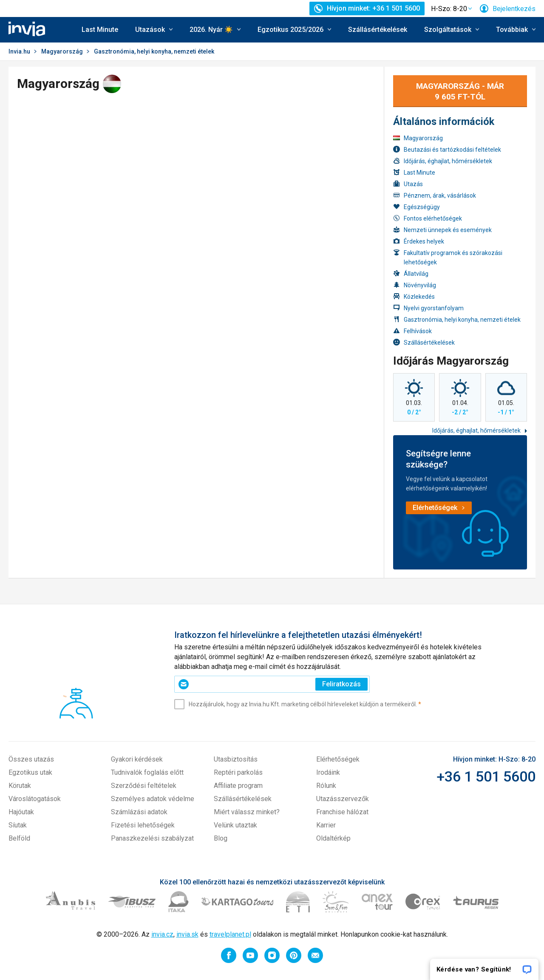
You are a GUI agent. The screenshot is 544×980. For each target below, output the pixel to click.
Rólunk (326, 786)
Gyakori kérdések (137, 759)
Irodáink (328, 772)
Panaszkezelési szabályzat (152, 838)
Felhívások (412, 331)
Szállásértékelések (378, 30)
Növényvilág (415, 285)
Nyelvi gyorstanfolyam (428, 308)
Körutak (20, 786)
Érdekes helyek (419, 241)
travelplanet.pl (230, 934)
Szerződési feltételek (144, 786)
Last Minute (100, 30)
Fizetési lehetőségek (143, 825)
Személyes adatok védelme (153, 799)
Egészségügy (416, 207)
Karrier (326, 825)
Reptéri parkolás (238, 772)
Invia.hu (19, 51)
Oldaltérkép (333, 838)
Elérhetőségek (338, 759)
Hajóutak (21, 812)
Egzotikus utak (30, 772)
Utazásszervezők (343, 799)
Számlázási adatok (139, 812)
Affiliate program (238, 786)
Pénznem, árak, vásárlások (435, 195)
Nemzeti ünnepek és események (442, 230)
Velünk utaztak (235, 825)
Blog (221, 838)
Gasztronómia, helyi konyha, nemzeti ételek (457, 319)
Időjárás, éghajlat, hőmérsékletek (443, 161)
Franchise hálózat (342, 812)
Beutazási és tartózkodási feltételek (447, 149)
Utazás (408, 184)
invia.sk (187, 934)
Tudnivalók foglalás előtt (147, 772)
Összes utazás (31, 759)
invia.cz (162, 934)
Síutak (18, 825)
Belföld (19, 838)
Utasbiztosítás (236, 759)
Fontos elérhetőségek (428, 218)
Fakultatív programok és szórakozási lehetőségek (448, 257)
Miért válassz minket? (247, 812)
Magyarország (62, 51)
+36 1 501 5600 (486, 776)
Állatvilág (411, 273)
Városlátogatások (35, 799)
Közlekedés (414, 296)
